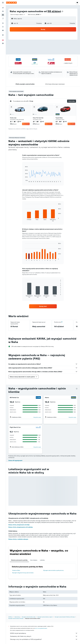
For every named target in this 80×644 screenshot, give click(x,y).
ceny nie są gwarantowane (41, 628)
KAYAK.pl (10, 617)
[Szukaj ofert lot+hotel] (3, 18)
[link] (43, 306)
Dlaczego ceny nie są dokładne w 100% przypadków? (44, 639)
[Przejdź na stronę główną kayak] (11, 3)
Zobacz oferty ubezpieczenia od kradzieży (21, 527)
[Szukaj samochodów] (3, 15)
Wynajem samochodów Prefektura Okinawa (65, 617)
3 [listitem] (60, 122)
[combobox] (18, 15)
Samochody (17, 617)
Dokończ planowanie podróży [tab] (19, 560)
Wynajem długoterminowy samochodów (23, 573)
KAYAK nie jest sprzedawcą (44, 633)
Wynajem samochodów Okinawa (16, 618)
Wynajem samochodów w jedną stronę (53, 570)
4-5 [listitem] (19, 122)
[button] (3, 3)
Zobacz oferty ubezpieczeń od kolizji (19, 525)
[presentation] (62, 11)
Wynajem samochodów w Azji (29, 617)
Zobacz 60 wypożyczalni (15, 460)
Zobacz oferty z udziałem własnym (18, 539)
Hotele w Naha (16, 570)
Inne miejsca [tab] (34, 560)
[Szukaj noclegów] (3, 11)
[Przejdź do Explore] (3, 23)
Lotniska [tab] (42, 560)
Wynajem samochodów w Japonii (45, 617)
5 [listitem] (34, 122)
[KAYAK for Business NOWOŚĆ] (3, 30)
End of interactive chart (24, 181)
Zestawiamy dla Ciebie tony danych (44, 636)
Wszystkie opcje (37, 417)
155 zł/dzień (54, 11)
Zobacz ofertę (26, 124)
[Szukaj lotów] (3, 8)
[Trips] (3, 35)
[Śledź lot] (3, 27)
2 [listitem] (11, 122)
